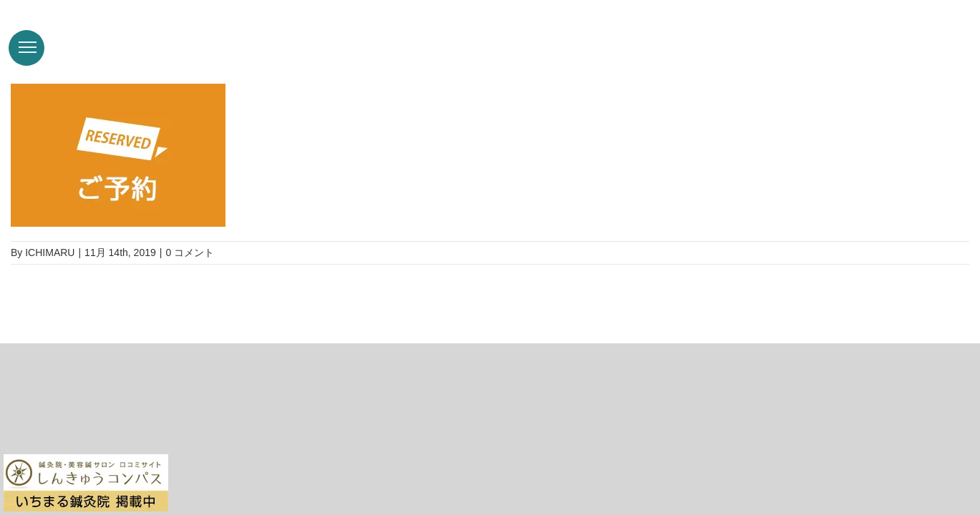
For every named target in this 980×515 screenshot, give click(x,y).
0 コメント (190, 252)
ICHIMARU (50, 252)
